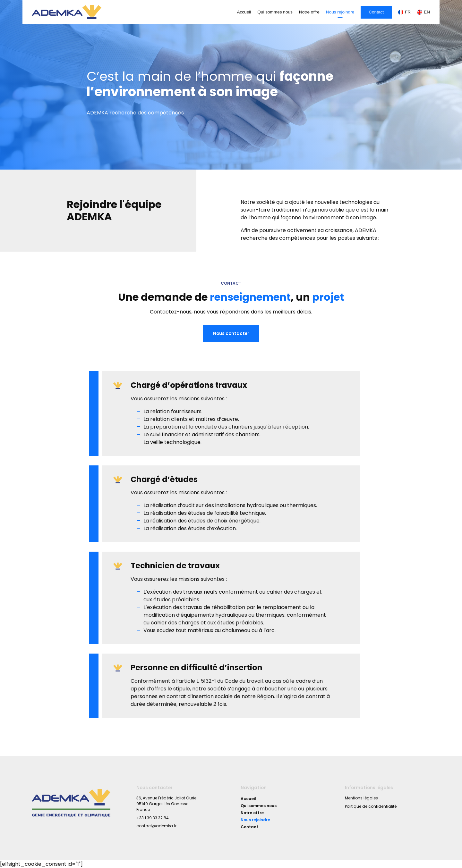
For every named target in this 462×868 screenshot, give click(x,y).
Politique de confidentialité (371, 806)
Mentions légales (361, 798)
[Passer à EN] (422, 12)
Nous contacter (231, 334)
